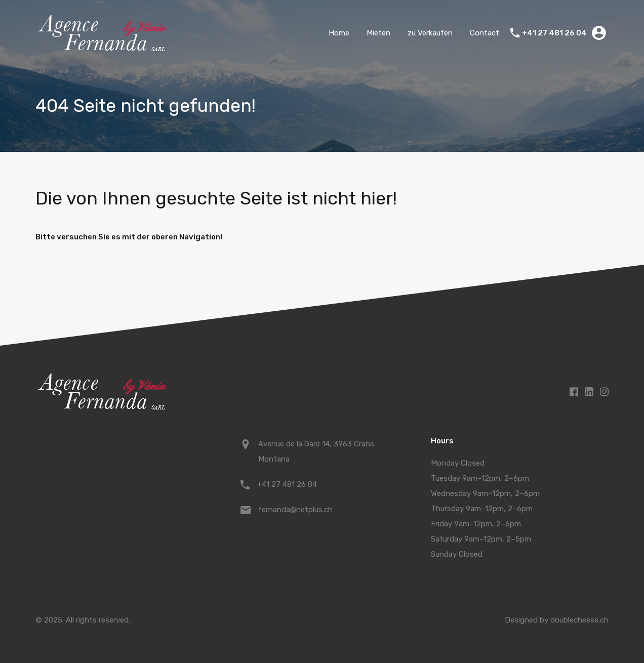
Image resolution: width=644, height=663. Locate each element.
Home (339, 33)
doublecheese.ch (579, 620)
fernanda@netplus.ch (295, 510)
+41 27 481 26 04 (554, 33)
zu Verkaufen (430, 33)
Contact (485, 33)
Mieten (378, 33)
